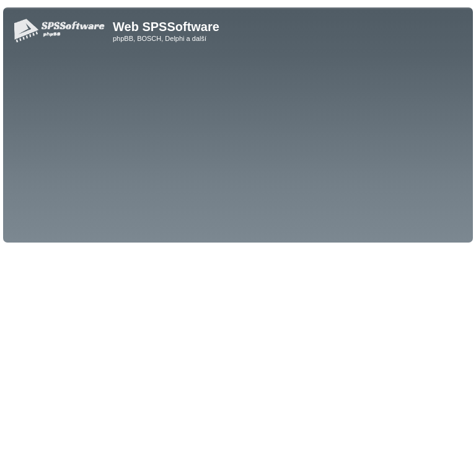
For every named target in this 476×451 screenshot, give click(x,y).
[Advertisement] (238, 146)
